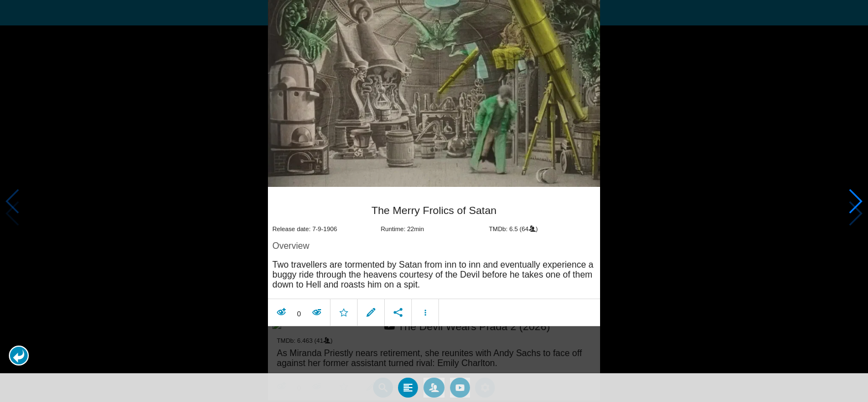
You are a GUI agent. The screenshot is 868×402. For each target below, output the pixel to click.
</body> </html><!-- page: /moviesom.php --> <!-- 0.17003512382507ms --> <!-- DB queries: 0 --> (434, 201)
